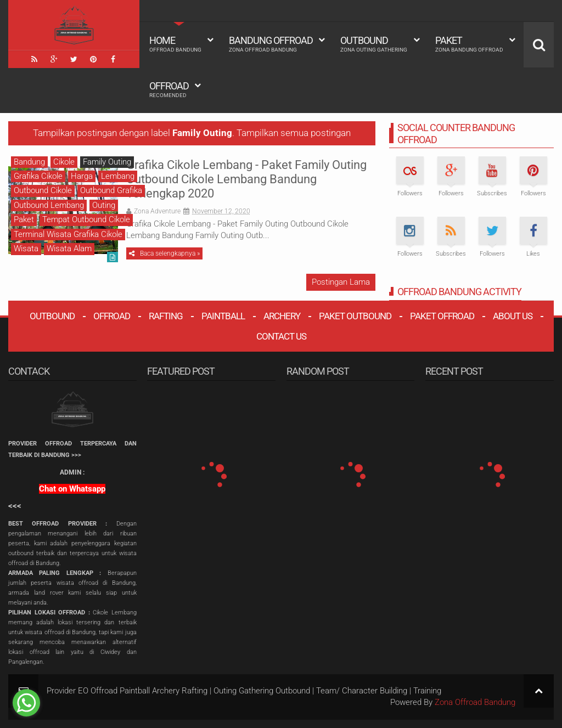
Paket (469, 44)
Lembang (118, 176)
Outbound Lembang (49, 205)
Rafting (166, 316)
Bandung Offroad (271, 44)
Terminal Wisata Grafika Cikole (68, 234)
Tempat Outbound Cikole (86, 219)
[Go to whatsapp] (26, 703)
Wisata (26, 249)
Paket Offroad (442, 316)
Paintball (223, 316)
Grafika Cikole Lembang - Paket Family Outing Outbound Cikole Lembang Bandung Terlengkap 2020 (246, 179)
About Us (513, 316)
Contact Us (281, 336)
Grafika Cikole (38, 176)
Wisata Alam (69, 249)
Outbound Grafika (111, 190)
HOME (175, 44)
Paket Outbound (355, 316)
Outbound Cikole (43, 190)
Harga (82, 176)
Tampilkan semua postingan (294, 133)
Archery (282, 316)
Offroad (169, 89)
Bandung (29, 162)
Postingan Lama (341, 282)
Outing (104, 205)
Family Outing (107, 162)
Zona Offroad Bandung (475, 702)
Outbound (374, 44)
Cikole (64, 162)
